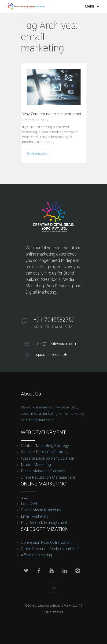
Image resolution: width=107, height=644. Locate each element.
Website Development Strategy (48, 458)
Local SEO (30, 504)
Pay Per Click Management (44, 523)
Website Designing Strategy (45, 452)
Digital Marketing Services (43, 471)
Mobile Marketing (36, 465)
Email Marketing (35, 516)
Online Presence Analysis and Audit (51, 549)
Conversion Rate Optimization (46, 542)
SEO (25, 497)
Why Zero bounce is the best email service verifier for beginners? (54, 114)
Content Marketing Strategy (45, 446)
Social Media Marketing (41, 510)
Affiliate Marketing (36, 555)
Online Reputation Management (48, 477)
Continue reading (37, 154)
